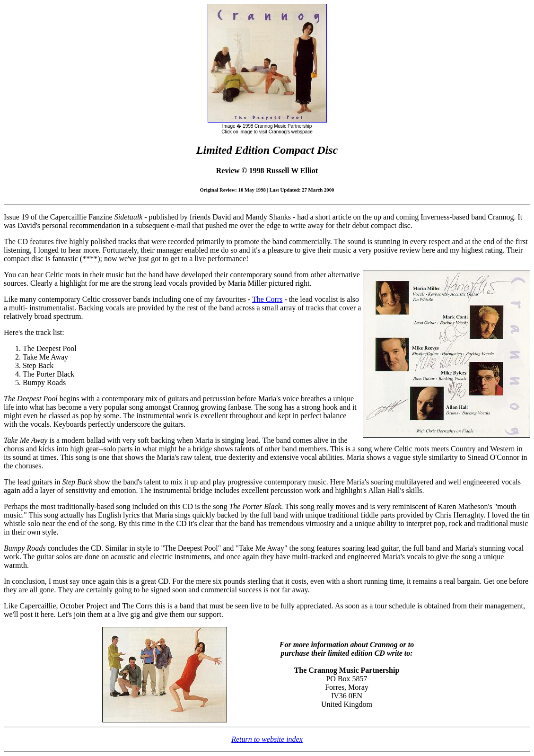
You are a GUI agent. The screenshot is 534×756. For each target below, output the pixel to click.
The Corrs (267, 299)
